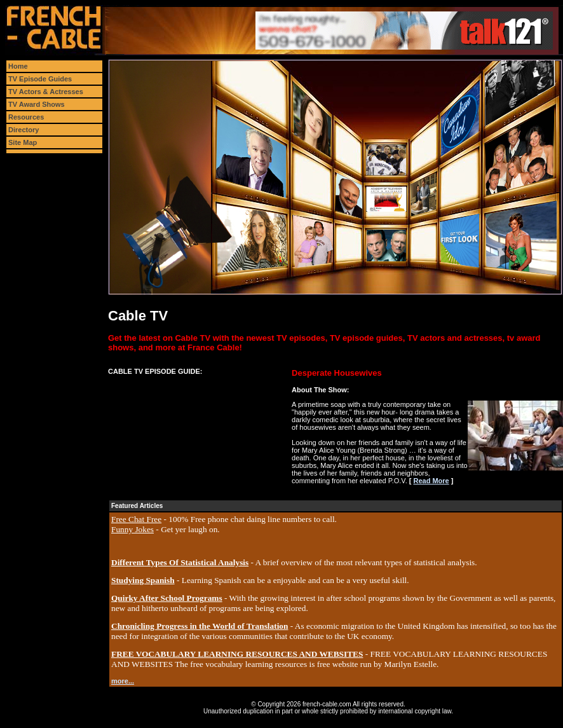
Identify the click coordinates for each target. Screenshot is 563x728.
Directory (24, 130)
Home (18, 66)
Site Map (23, 142)
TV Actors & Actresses (46, 92)
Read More (431, 481)
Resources (26, 117)
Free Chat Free (136, 519)
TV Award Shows (37, 104)
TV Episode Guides (40, 79)
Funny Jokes (132, 529)
